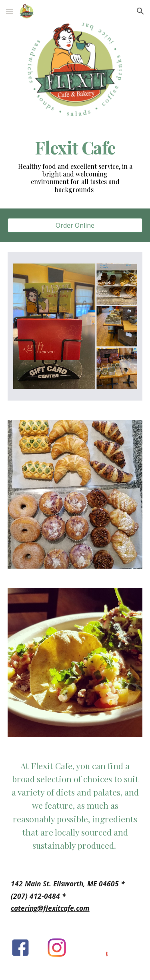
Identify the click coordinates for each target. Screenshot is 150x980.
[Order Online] (75, 225)
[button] (10, 11)
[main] (75, 147)
